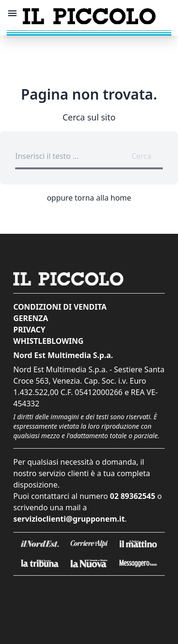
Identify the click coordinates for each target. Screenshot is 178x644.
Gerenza (31, 318)
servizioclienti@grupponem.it (69, 519)
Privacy (29, 330)
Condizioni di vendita (60, 307)
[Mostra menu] (12, 13)
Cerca (141, 156)
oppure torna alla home (89, 198)
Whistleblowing (48, 341)
